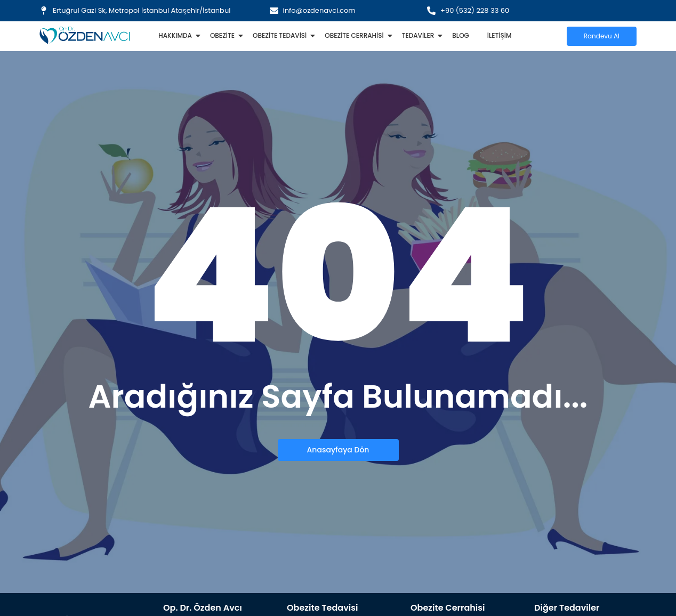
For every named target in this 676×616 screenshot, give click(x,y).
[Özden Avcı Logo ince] (85, 35)
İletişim (500, 35)
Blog (461, 35)
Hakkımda (177, 35)
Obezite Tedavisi (281, 35)
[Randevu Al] (602, 36)
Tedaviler (420, 35)
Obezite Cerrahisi (356, 35)
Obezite (224, 35)
